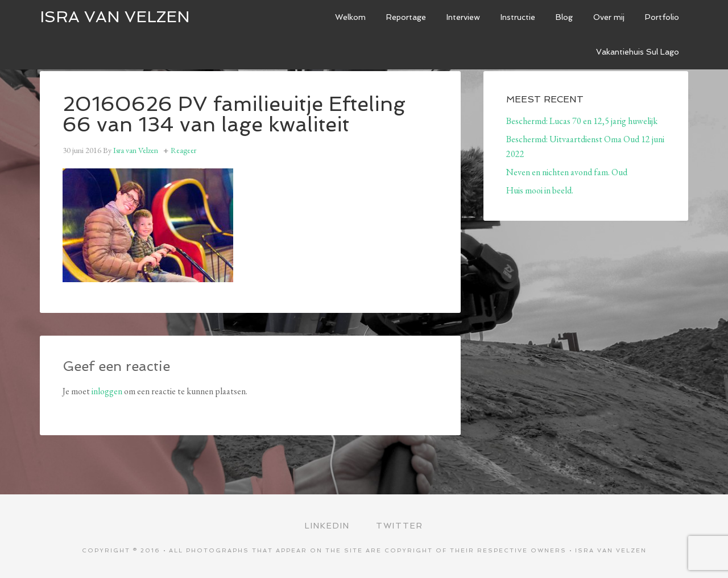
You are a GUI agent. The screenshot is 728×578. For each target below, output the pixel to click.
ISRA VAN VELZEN (115, 17)
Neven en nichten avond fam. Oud (567, 172)
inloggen (107, 391)
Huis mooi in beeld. (540, 190)
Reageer (183, 150)
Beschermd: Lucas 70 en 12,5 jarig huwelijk (582, 121)
